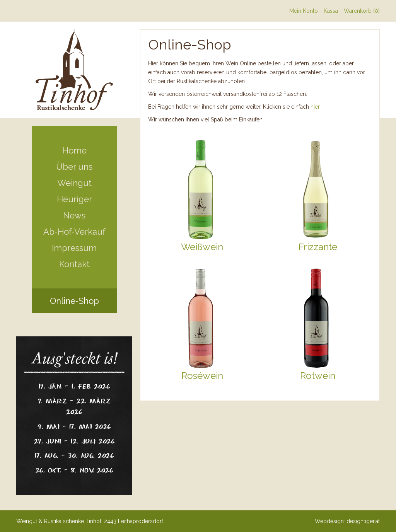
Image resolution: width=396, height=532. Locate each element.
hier (315, 107)
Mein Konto (304, 11)
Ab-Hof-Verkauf (74, 232)
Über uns (74, 167)
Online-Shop (74, 301)
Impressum (74, 248)
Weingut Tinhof (74, 70)
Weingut (74, 183)
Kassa (331, 11)
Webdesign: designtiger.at (347, 521)
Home (74, 150)
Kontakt (74, 264)
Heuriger (74, 199)
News (74, 215)
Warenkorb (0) (362, 11)
